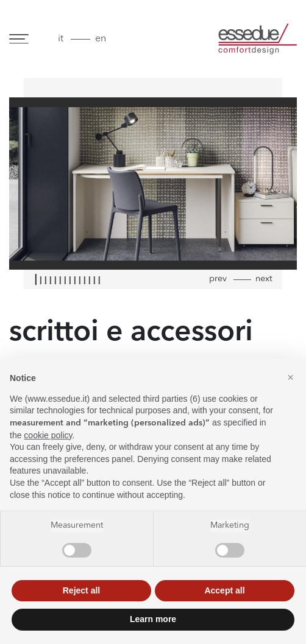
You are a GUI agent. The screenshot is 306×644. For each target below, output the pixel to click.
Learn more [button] (153, 619)
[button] (290, 378)
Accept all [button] (224, 590)
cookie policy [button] (48, 435)
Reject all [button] (81, 590)
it (61, 39)
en (101, 39)
